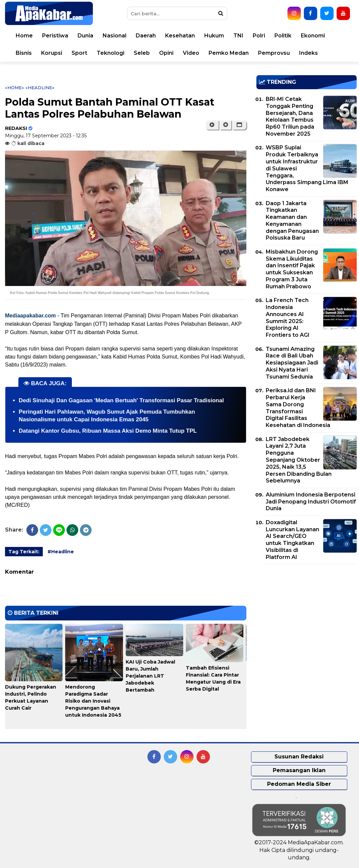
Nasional (114, 36)
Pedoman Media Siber (299, 784)
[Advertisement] (307, 616)
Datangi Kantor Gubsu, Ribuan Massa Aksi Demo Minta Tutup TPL (108, 431)
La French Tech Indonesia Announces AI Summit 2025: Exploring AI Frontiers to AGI (288, 318)
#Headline (61, 552)
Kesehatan (180, 36)
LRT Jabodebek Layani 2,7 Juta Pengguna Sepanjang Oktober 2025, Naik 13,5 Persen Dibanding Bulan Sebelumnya (299, 460)
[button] (240, 125)
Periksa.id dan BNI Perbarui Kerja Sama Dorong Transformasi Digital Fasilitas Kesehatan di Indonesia (298, 408)
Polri (259, 36)
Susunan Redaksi (299, 757)
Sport (79, 53)
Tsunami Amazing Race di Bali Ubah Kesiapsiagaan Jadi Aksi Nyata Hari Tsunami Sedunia (292, 363)
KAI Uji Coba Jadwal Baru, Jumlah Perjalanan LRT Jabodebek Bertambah (150, 676)
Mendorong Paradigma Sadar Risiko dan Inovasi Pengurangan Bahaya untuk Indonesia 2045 (93, 701)
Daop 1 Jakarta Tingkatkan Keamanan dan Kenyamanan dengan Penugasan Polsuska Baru (292, 221)
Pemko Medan (229, 53)
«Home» (15, 88)
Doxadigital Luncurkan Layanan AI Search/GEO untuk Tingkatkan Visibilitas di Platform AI (292, 540)
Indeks (309, 53)
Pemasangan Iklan (299, 770)
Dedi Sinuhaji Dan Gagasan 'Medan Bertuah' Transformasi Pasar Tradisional (121, 400)
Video (191, 53)
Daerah (146, 36)
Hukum (214, 36)
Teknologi (110, 53)
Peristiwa (55, 36)
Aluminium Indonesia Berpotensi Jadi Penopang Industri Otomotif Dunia (311, 502)
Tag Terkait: (24, 552)
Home (24, 36)
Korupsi (52, 53)
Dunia (85, 36)
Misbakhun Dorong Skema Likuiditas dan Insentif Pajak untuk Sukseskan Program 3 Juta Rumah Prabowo (292, 269)
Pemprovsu (274, 53)
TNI (238, 36)
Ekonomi (313, 36)
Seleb (142, 53)
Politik (283, 36)
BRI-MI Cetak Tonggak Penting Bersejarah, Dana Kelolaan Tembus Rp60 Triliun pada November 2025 (290, 116)
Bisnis (24, 53)
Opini (166, 53)
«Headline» (40, 88)
